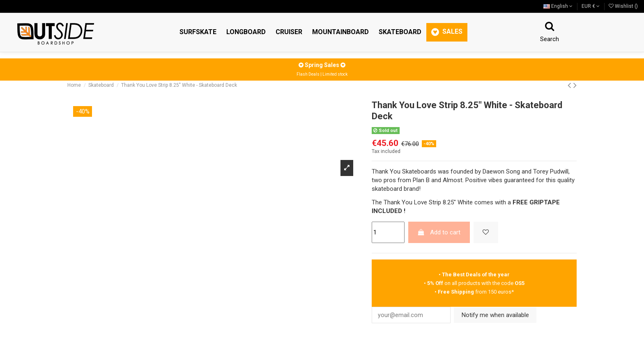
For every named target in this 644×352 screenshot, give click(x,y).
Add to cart (439, 232)
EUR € (591, 6)
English (558, 6)
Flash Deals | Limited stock (322, 74)
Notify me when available (500, 315)
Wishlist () (623, 6)
